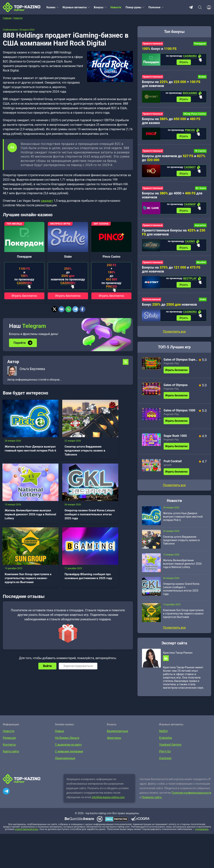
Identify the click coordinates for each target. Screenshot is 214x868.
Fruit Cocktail (173, 463)
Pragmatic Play (171, 365)
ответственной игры (27, 832)
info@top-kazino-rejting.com (108, 800)
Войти (47, 602)
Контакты (9, 747)
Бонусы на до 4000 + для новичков (172, 196)
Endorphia (165, 740)
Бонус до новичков (169, 306)
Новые (59, 734)
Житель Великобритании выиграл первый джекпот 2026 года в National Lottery (113, 447)
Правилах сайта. (152, 800)
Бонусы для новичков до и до (174, 159)
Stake (68, 257)
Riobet (202, 77)
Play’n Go (165, 754)
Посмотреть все (174, 334)
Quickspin (165, 761)
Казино (51, 7)
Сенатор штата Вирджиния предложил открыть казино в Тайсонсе (67, 447)
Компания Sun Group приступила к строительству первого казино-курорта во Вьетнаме (67, 511)
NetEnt (163, 734)
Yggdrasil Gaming (170, 747)
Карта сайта (11, 754)
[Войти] (208, 7)
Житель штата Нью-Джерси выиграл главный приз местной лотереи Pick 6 (21, 447)
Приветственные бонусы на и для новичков (174, 234)
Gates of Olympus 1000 (179, 412)
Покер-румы (134, 7)
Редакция (9, 740)
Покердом (24, 257)
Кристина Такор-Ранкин (178, 655)
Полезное (154, 7)
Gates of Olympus (176, 387)
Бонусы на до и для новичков (171, 271)
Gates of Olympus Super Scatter (181, 362)
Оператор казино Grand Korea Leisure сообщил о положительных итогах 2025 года (22, 509)
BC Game (201, 189)
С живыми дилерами (69, 754)
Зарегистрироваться (78, 602)
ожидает (47, 201)
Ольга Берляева (32, 369)
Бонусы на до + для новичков (171, 84)
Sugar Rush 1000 (175, 438)
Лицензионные (65, 761)
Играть (184, 62)
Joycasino (200, 227)
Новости (116, 7)
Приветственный (153, 44)
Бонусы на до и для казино (171, 121)
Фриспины (114, 740)
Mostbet (201, 264)
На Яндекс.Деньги (67, 740)
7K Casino (200, 152)
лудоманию (202, 832)
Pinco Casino (112, 257)
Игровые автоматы (75, 7)
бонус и (159, 49)
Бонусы (99, 7)
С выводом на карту (68, 747)
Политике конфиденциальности (191, 795)
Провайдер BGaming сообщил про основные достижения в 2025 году (112, 507)
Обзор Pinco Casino (195, 114)
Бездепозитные (118, 734)
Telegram (191, 7)
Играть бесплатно (24, 296)
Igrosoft (168, 467)
